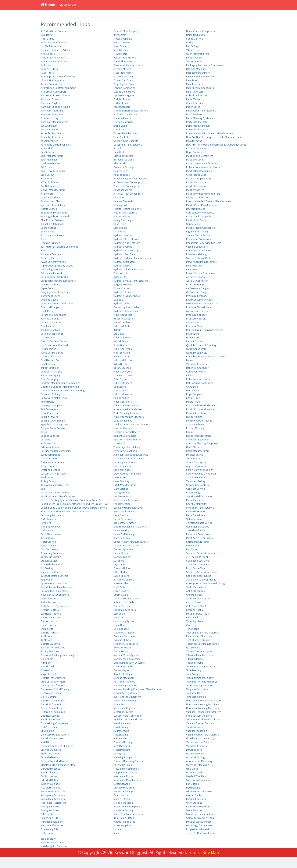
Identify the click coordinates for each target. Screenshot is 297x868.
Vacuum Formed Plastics (200, 723)
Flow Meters (120, 54)
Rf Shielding (47, 731)
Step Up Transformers (53, 682)
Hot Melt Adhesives (52, 46)
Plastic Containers (196, 148)
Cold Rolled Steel (196, 606)
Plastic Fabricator (196, 182)
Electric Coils (48, 666)
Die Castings (48, 538)
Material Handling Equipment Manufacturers (138, 689)
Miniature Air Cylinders (53, 58)
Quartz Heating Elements (128, 209)
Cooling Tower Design (53, 421)
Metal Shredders (196, 515)
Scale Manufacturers (198, 451)
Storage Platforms (124, 788)
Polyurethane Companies (128, 806)
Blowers (45, 250)
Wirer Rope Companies (199, 791)
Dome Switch (121, 704)
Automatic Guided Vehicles (56, 145)
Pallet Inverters (195, 92)
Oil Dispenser (121, 629)
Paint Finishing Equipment (200, 76)
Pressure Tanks (195, 326)
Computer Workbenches (200, 818)
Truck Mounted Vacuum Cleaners (132, 424)
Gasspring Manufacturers (128, 145)
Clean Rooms (48, 337)
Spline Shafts (48, 231)
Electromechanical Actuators (130, 527)
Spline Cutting (48, 228)
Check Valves (48, 326)
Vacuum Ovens (122, 356)
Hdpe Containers (196, 152)
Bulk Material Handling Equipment (59, 247)
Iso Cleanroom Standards (55, 345)
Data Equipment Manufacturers (58, 496)
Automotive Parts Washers (129, 409)
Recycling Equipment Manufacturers (207, 356)
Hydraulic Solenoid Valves (128, 311)
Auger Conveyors (196, 466)
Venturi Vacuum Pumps (199, 742)
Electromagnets (123, 670)
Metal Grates (121, 50)
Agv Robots (47, 152)
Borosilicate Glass (124, 160)
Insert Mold (120, 443)
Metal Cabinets (195, 500)
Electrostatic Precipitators (56, 95)
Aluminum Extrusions (52, 99)
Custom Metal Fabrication (128, 716)
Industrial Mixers (123, 394)
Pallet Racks (193, 617)
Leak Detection (122, 504)
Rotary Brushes (122, 368)
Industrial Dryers (123, 372)
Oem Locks (120, 617)
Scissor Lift (120, 277)
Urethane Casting (123, 810)
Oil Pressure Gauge (197, 292)
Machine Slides (122, 557)
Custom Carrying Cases (54, 474)
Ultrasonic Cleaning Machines (203, 704)
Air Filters (46, 65)
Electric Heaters (50, 610)
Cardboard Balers (50, 163)
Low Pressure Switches (199, 300)
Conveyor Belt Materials (54, 398)
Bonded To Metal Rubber (54, 213)
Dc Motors (46, 640)
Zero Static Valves (51, 534)
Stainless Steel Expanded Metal (58, 765)
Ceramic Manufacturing (54, 315)
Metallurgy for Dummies (200, 825)
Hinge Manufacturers (125, 213)
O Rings (191, 42)
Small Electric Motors (125, 114)
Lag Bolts (119, 334)
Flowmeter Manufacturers (128, 65)
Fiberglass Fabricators (53, 803)
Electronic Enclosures (53, 712)
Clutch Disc (120, 129)
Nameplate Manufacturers (128, 814)
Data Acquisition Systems (55, 485)
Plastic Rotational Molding (201, 409)
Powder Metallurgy (197, 254)
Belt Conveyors (49, 409)
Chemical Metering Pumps (128, 761)
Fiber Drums (47, 39)
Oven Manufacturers (198, 54)
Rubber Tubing (194, 417)
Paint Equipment (195, 84)
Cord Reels (120, 231)
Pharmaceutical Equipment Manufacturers (210, 133)
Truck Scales (193, 458)
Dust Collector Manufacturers (57, 587)
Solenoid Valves (195, 519)
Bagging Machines (196, 69)
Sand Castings (49, 545)
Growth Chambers (51, 750)
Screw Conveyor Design (200, 470)
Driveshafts (120, 35)
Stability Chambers (51, 753)
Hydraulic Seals (122, 292)
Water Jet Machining (198, 765)
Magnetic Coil (48, 674)
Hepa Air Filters (49, 69)
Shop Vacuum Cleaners (199, 716)
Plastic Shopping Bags (199, 178)
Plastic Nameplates (124, 822)
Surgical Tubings (195, 424)
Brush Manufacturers (52, 235)
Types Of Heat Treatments (201, 833)
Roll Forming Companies (200, 383)
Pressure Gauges (196, 284)
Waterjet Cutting (195, 757)
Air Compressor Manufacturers (58, 76)
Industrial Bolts (122, 326)
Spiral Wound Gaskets (126, 141)
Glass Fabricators (123, 156)
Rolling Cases (48, 481)
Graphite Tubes (122, 640)
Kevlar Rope (193, 398)
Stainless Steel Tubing (199, 576)
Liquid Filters (121, 564)
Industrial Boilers (123, 315)
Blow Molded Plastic (52, 201)
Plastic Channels (50, 772)
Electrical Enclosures (52, 738)
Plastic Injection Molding (127, 447)
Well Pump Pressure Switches (203, 303)
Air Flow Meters (122, 69)
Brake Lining (120, 126)
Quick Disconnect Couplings (202, 345)
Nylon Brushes (122, 364)
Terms (194, 852)
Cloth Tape (192, 625)
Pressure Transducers (199, 307)
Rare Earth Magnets (125, 674)
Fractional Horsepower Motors (131, 111)
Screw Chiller (121, 583)
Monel (117, 833)
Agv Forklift (47, 148)
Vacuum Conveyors (197, 247)
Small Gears (120, 345)
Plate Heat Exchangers (126, 186)
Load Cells (119, 587)
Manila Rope (193, 402)
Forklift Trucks (121, 103)
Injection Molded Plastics (128, 439)
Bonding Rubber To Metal (55, 216)
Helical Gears (121, 341)
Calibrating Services (52, 269)
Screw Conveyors (196, 462)
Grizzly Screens (195, 753)
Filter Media (120, 572)
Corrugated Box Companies (56, 451)
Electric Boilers (122, 322)
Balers (190, 360)
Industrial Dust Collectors (55, 595)
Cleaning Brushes (50, 243)
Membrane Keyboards (126, 708)
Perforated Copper (197, 129)
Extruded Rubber (50, 780)
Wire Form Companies (199, 780)
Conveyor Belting (50, 394)
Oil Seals (118, 300)
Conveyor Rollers (196, 372)
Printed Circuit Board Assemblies (205, 330)
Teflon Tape (193, 629)
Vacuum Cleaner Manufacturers (204, 712)
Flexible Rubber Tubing (199, 421)
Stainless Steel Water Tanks (202, 572)
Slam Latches (121, 489)
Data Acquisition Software (55, 492)
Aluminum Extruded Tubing (55, 107)
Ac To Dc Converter (197, 281)
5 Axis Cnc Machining (52, 353)
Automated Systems (125, 693)
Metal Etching (121, 735)
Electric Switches (50, 644)
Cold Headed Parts (51, 360)
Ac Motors (46, 636)
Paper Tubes (193, 99)
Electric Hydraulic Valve (127, 307)
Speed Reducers (196, 530)
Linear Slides (121, 553)
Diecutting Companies (53, 553)
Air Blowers (47, 194)
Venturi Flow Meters (125, 58)
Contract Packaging (52, 372)
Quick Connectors (196, 349)
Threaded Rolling (196, 481)
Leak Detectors (122, 496)
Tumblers (46, 523)
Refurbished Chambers (199, 636)
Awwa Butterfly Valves (53, 262)
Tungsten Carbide (196, 697)
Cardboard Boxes (50, 455)
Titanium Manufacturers (199, 655)
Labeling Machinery (124, 462)
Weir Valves (47, 530)
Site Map (211, 852)
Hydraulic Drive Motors (126, 239)
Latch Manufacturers (125, 485)
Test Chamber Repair (198, 640)
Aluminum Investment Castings (131, 455)
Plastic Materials (195, 160)
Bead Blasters (194, 447)
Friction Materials (123, 122)
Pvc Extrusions (49, 776)
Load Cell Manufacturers (127, 598)
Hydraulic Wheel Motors (127, 243)
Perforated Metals (197, 122)
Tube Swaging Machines (200, 685)
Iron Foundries (122, 175)
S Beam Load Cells (124, 602)
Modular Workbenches (199, 822)
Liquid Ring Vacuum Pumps (201, 738)
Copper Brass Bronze (53, 428)
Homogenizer (121, 398)
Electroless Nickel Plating (55, 689)
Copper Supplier (50, 436)
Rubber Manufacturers (199, 436)
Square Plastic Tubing (198, 235)
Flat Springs (193, 549)
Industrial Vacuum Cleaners (129, 417)
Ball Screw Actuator (125, 523)
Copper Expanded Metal (54, 761)
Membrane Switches (125, 700)
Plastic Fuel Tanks (196, 220)
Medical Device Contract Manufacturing (63, 390)
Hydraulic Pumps (123, 247)
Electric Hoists (49, 621)
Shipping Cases (49, 300)
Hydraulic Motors (123, 235)
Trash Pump (47, 311)
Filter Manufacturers (52, 825)
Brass (44, 432)
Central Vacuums (123, 421)
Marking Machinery (124, 678)
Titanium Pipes (194, 659)
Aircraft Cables (194, 795)
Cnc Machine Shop (51, 356)
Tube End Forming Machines (202, 682)
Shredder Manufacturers (200, 508)
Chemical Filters (122, 568)
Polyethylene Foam (124, 84)
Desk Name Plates (124, 818)
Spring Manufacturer (198, 542)
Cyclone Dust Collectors (54, 583)
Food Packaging (50, 379)
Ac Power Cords (50, 443)
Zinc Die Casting (50, 549)
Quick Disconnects (197, 353)
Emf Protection (49, 727)
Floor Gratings (122, 42)
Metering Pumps (123, 757)
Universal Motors (123, 118)
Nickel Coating (49, 697)
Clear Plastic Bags (196, 175)
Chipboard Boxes (50, 458)
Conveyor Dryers (123, 375)
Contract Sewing (196, 489)
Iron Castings (121, 171)
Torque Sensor (122, 606)
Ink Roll (190, 375)
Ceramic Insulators (51, 322)
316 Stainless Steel (197, 557)
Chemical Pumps (50, 307)
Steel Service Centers (199, 598)
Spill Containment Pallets (200, 213)
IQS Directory (48, 839)
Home (48, 5)
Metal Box (46, 742)
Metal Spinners (122, 723)
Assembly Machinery (52, 133)
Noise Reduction (195, 35)
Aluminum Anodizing (52, 111)
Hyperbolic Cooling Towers (56, 424)
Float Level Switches (125, 511)
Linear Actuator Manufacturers (131, 542)
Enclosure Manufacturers (55, 735)
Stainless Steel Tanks (198, 564)
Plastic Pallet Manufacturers (202, 205)
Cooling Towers (49, 417)
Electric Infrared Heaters (127, 432)
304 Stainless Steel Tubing (201, 580)
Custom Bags (194, 492)
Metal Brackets (122, 750)
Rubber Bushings (50, 784)
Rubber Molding (195, 428)
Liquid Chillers (121, 576)
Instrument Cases (50, 296)
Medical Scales (195, 455)
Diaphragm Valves (51, 527)
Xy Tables (119, 561)
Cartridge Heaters (51, 614)
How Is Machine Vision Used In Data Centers (65, 511)
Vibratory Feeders (51, 254)
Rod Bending (193, 788)
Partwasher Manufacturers (201, 111)
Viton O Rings (194, 50)
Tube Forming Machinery (200, 678)
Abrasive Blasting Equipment (202, 443)
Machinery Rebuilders (126, 644)
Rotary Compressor (52, 84)
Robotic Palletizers (197, 95)
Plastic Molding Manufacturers (203, 194)
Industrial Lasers (123, 383)
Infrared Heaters (123, 428)
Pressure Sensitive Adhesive (57, 50)
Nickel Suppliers (123, 825)
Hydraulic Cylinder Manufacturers (132, 258)
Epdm (189, 432)
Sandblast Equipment (198, 439)
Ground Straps (194, 595)
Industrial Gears (122, 337)
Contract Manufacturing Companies (60, 383)
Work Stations (194, 803)
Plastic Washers (195, 190)
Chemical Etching (123, 742)
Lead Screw (47, 175)
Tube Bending (194, 670)
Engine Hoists (48, 625)
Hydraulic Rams (122, 266)
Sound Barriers (195, 39)
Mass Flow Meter (123, 73)
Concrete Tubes (50, 284)
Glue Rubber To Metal (53, 220)
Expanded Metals (50, 757)
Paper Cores (48, 288)
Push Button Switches (53, 647)
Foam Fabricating (123, 76)
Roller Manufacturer (197, 368)
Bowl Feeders (194, 750)
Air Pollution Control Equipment (58, 88)
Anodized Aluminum (52, 114)
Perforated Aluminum (198, 126)
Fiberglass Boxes (50, 806)
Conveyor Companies (53, 405)
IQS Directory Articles (53, 842)
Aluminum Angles (50, 103)
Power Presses (122, 288)
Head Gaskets (121, 137)
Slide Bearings (122, 538)
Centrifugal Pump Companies (57, 303)
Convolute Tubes (196, 103)
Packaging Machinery (198, 73)
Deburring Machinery (52, 515)
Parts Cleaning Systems (200, 118)
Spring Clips (120, 753)
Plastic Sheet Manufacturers (202, 163)
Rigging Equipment (197, 799)
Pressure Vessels (196, 319)
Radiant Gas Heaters (125, 436)
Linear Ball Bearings (124, 534)
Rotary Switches (50, 651)
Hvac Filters (47, 73)
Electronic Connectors (53, 700)
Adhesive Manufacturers (54, 42)
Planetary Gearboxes (198, 534)
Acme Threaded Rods (53, 171)
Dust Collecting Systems (54, 576)
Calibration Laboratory (53, 273)
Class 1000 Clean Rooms (54, 341)
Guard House (121, 795)
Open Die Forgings (124, 95)
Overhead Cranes (50, 470)
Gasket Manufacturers (126, 133)
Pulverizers (193, 334)
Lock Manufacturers (125, 610)
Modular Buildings (123, 791)
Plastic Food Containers (200, 156)
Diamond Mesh (194, 772)
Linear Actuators (123, 519)
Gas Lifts (118, 148)
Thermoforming (195, 727)
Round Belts (47, 402)
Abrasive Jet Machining (199, 761)
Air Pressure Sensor (198, 311)
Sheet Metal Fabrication (200, 496)
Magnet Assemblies (125, 666)
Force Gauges (121, 591)
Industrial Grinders (197, 511)
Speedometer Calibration (55, 277)
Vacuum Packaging (197, 731)
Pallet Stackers (122, 107)
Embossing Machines (125, 685)
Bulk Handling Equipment (127, 697)
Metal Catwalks (122, 784)
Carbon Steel (194, 602)
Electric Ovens (194, 58)
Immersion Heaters (51, 617)
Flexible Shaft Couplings (127, 31)
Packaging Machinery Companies (205, 65)
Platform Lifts (121, 273)
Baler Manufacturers (52, 156)
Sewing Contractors (197, 485)
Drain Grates (120, 46)
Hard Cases (47, 477)
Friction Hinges (122, 216)
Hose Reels (120, 224)
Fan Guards (193, 784)
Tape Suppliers (195, 621)
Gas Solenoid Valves (198, 527)
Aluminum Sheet (50, 129)
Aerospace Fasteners (53, 795)
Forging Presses (123, 284)
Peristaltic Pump (123, 765)
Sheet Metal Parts (196, 504)
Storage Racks (195, 610)
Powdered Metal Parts (199, 250)
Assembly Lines (49, 141)
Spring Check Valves (52, 334)
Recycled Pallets (196, 209)
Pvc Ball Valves (49, 186)
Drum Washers (194, 114)
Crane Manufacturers (52, 462)
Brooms (45, 239)
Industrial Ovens (123, 349)
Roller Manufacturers (198, 379)
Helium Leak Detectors (126, 500)
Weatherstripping (50, 788)
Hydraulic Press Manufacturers (131, 281)
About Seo (68, 5)
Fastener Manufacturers (54, 791)
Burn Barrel (47, 35)
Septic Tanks (193, 224)
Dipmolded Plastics (51, 564)
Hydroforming (121, 731)
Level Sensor (121, 515)
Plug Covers (193, 269)
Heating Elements (123, 201)
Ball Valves (47, 178)
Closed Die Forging (124, 92)
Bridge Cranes (49, 466)
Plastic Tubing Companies (201, 228)
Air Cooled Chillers (124, 580)
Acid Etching (120, 738)
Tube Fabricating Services (201, 666)
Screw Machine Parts (198, 477)
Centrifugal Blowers (52, 197)
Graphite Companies (125, 636)
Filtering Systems (50, 814)
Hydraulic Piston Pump (126, 250)
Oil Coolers (120, 197)
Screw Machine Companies (201, 474)
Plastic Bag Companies (199, 171)
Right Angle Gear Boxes (199, 538)
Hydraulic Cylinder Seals (127, 296)
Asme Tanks (193, 322)
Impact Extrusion (50, 368)
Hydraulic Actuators (125, 262)
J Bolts (117, 330)
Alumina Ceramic (50, 319)
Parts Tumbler (48, 519)
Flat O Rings (193, 46)
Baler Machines (49, 160)
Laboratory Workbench (199, 806)
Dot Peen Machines (124, 682)
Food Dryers (120, 379)
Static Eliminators (196, 587)
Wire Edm (46, 663)
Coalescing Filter (50, 818)
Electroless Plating (51, 693)
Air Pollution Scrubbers (54, 92)
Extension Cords (50, 447)
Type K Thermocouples (199, 651)
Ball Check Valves (50, 330)
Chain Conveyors (50, 413)
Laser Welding (121, 481)
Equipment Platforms (125, 772)
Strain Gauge (121, 595)
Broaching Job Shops (53, 224)
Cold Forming (48, 364)
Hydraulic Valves (123, 303)
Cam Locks (120, 614)
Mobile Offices (122, 799)
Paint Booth (193, 80)
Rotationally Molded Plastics (202, 405)
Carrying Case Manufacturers (57, 292)
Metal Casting (48, 542)
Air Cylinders (48, 54)
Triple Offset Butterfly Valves (57, 266)
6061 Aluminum (49, 126)
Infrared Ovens (122, 353)
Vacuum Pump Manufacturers (203, 735)
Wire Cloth (192, 769)
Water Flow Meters (124, 61)
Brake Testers (48, 602)
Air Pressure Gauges (198, 288)
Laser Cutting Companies (128, 474)
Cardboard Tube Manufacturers (58, 281)
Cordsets (46, 439)
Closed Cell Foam (123, 80)
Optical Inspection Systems (129, 663)
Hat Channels (193, 390)
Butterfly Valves (50, 258)
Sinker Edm (47, 659)
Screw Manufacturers (53, 799)
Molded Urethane (123, 803)
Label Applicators (123, 466)
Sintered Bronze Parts (199, 258)
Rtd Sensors (193, 647)
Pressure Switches (197, 296)
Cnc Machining (48, 349)
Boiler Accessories (124, 319)
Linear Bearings (122, 530)
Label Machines (122, 470)
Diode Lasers (121, 390)
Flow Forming (121, 727)
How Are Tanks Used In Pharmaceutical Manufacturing (216, 145)
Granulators (193, 337)
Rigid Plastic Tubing (197, 231)
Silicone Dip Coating (52, 572)
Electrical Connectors (53, 704)
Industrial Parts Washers (127, 405)
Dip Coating (47, 568)
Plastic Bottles (49, 209)
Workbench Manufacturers (201, 814)
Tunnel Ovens (194, 61)
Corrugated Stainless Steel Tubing (206, 583)
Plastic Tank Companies (199, 216)
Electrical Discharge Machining (58, 655)
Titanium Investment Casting (129, 458)
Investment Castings (125, 451)
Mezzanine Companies (126, 769)
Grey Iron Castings (124, 167)
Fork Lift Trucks (122, 99)
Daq (43, 489)
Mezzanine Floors (123, 776)
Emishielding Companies (54, 723)
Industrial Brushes (124, 360)
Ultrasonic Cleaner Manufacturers (205, 700)
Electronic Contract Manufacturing (60, 387)
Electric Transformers (53, 678)
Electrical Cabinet (50, 716)
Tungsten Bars (194, 693)
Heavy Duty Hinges (124, 220)
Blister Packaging (50, 375)
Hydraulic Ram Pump (125, 254)
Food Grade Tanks (196, 568)
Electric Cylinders (123, 549)
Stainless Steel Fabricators (129, 719)
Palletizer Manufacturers (200, 88)
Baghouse (46, 580)
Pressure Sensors (196, 315)
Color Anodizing (49, 118)
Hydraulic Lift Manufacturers (129, 269)
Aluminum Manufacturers (54, 122)
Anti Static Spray (196, 591)
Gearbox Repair (122, 647)
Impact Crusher (195, 341)
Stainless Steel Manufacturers (203, 553)
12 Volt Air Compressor (54, 80)
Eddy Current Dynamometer (56, 606)
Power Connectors (51, 708)
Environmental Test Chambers (57, 746)
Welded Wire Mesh (197, 776)
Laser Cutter (120, 477)
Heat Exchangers (123, 190)
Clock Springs (194, 545)
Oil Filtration (47, 833)
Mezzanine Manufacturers (128, 780)
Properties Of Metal (197, 829)
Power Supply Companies (201, 273)
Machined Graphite (124, 633)
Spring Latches (122, 492)
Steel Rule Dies (49, 561)
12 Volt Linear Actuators (127, 545)
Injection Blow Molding (53, 205)
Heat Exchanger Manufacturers (131, 178)
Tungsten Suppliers (197, 689)
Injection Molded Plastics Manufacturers (209, 201)
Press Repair (121, 651)
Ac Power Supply (196, 277)
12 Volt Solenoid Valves (199, 523)
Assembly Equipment (52, 137)
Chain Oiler (120, 625)
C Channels (192, 387)
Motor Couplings (123, 39)
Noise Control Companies (200, 31)
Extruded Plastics (50, 769)
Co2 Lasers (120, 387)
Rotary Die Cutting (51, 557)
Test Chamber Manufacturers (203, 633)
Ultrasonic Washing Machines (202, 708)
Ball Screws (47, 167)
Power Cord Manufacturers (201, 262)
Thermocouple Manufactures (202, 644)
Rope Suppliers (195, 394)
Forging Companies (124, 88)
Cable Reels (120, 228)
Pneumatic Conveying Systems (204, 243)
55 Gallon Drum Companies (55, 31)
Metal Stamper (122, 746)
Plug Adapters (194, 266)
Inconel (118, 829)
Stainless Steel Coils (198, 561)
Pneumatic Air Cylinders (54, 61)
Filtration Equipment (52, 822)
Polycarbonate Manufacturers (203, 167)
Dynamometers (49, 598)
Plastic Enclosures (51, 719)
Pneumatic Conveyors (199, 239)
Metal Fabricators (123, 712)
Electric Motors (49, 633)
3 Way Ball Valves (50, 182)
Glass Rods (120, 163)
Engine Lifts (47, 629)
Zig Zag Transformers (53, 685)
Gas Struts (119, 152)
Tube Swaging (194, 674)
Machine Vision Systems (127, 655)
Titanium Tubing (195, 663)
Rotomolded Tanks (197, 413)
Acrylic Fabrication (197, 186)
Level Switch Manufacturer (128, 508)
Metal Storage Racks (198, 614)
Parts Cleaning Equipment (128, 413)
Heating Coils (121, 205)
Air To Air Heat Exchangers (128, 182)
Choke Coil (47, 670)
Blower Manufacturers (53, 190)
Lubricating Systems (125, 621)
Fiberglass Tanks (50, 810)
